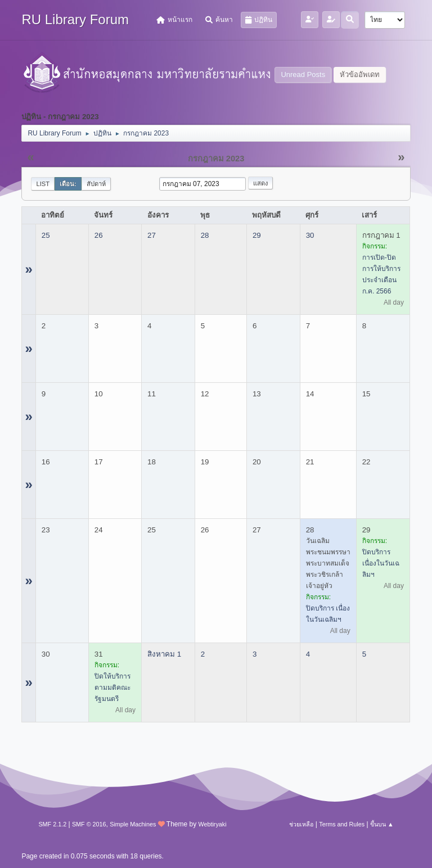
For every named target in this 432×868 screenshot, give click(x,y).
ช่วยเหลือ (301, 824)
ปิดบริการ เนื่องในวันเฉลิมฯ (381, 563)
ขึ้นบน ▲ (382, 824)
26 (99, 235)
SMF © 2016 (89, 824)
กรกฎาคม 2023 (216, 159)
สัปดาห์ (96, 184)
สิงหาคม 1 (164, 654)
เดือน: (68, 184)
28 (205, 235)
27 (152, 235)
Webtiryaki (212, 824)
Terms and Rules (342, 824)
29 (257, 235)
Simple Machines (133, 824)
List (43, 184)
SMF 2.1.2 (52, 824)
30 (310, 235)
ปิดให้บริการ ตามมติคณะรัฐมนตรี (112, 688)
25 (46, 235)
